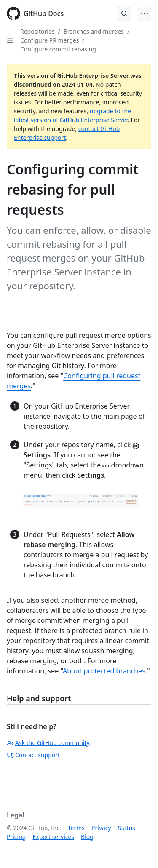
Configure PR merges (50, 40)
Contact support (33, 755)
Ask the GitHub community (48, 743)
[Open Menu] (145, 13)
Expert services (53, 837)
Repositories (37, 31)
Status (127, 828)
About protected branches (104, 671)
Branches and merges (94, 31)
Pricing (16, 837)
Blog (87, 837)
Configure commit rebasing (58, 49)
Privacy (101, 828)
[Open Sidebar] (10, 40)
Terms (76, 828)
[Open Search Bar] (124, 13)
